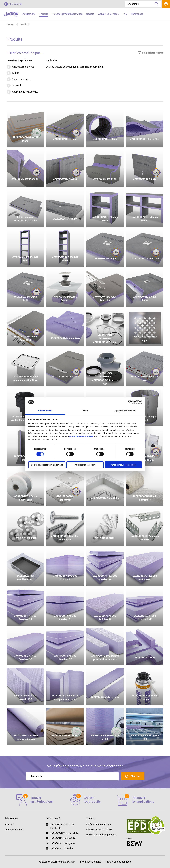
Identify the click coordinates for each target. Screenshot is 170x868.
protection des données (81, 436)
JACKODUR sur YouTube (63, 838)
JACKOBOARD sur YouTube (65, 833)
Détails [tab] (85, 411)
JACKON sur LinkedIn (59, 848)
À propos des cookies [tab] (125, 411)
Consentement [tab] (45, 411)
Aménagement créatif (24, 67)
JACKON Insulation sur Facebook (60, 826)
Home (10, 24)
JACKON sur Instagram (62, 843)
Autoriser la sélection (85, 465)
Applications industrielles (25, 92)
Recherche (155, 4)
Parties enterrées (21, 79)
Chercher (135, 776)
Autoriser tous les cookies (123, 465)
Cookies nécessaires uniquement (47, 465)
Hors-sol (16, 85)
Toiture (16, 73)
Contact (166, 4)
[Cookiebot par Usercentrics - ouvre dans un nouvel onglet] (130, 402)
